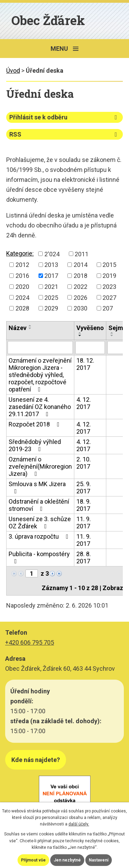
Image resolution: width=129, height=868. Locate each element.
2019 (109, 276)
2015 (109, 265)
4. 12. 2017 (84, 403)
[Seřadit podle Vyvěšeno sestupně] (80, 336)
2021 (51, 287)
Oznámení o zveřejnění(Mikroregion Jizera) (40, 466)
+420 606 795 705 (30, 642)
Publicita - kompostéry (39, 557)
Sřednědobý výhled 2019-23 (35, 445)
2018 (80, 276)
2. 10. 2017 (84, 463)
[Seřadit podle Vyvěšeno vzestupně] (80, 333)
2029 (51, 308)
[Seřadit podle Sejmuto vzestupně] (112, 333)
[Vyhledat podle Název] (40, 348)
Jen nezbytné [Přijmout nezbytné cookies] (67, 860)
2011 (82, 254)
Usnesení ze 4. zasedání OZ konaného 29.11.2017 (40, 407)
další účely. (79, 824)
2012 (22, 265)
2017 (51, 276)
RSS (64, 134)
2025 (51, 297)
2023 (109, 287)
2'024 (52, 254)
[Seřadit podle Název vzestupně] (30, 326)
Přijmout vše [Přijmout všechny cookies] (33, 860)
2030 (80, 308)
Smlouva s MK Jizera (37, 487)
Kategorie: (20, 253)
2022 (80, 287)
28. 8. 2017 (84, 558)
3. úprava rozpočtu (40, 536)
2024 (22, 297)
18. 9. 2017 (84, 505)
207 (108, 308)
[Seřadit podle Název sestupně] (30, 328)
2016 (22, 276)
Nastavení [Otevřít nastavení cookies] (99, 860)
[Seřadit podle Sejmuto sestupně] (112, 336)
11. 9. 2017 (84, 523)
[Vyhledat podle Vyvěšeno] (90, 348)
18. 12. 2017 (85, 364)
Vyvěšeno (90, 328)
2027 (109, 297)
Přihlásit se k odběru (64, 117)
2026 (80, 297)
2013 (51, 265)
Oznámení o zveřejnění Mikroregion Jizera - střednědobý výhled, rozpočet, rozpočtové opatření (40, 375)
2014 (80, 265)
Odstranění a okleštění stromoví (39, 505)
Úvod (13, 71)
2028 (22, 308)
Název (18, 328)
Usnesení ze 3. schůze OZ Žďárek (40, 523)
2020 (22, 287)
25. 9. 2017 (84, 488)
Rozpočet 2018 (35, 424)
